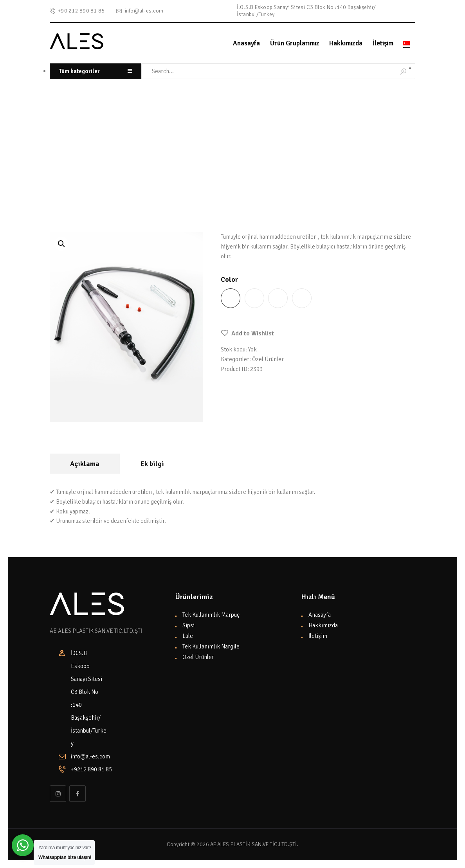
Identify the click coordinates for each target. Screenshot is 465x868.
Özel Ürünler (109, 169)
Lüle (188, 636)
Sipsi (188, 625)
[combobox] (96, 71)
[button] (247, 333)
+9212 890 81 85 (89, 769)
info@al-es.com (90, 756)
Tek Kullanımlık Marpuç (211, 615)
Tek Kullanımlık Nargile (211, 646)
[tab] (85, 464)
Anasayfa (320, 615)
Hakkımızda (323, 625)
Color (229, 279)
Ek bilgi (152, 464)
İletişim (318, 636)
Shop (77, 169)
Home (56, 169)
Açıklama (85, 464)
